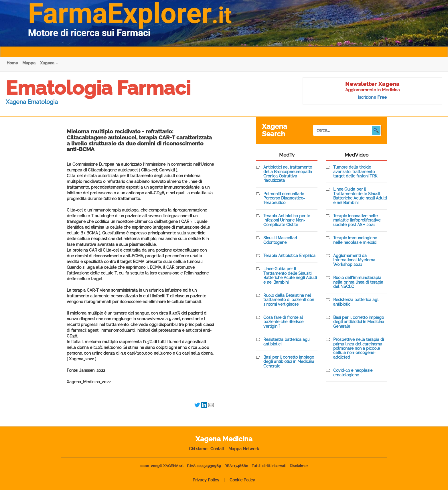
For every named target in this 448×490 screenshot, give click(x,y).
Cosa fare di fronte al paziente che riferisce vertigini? (283, 322)
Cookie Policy (242, 480)
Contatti (218, 449)
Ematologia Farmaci (98, 88)
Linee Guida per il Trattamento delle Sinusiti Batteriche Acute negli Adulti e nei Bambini (290, 275)
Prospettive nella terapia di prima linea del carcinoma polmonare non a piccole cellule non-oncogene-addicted (359, 348)
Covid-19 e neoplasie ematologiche (353, 373)
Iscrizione (372, 97)
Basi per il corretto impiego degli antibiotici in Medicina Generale (289, 362)
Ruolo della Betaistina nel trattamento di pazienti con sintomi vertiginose (289, 300)
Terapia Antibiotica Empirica (289, 256)
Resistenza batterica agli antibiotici (286, 342)
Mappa (29, 63)
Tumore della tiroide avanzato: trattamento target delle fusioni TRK (355, 172)
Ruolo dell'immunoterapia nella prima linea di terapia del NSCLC (358, 282)
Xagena (49, 63)
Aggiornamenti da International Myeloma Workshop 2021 (354, 260)
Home (12, 63)
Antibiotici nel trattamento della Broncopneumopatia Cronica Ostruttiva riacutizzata (288, 174)
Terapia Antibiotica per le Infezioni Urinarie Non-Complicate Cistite (287, 220)
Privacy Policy (206, 480)
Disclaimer (299, 466)
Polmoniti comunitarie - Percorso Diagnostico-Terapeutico (285, 198)
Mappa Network (244, 449)
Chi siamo (198, 449)
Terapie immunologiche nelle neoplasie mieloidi (355, 240)
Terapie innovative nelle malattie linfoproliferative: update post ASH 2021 (357, 220)
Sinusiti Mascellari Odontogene (280, 240)
